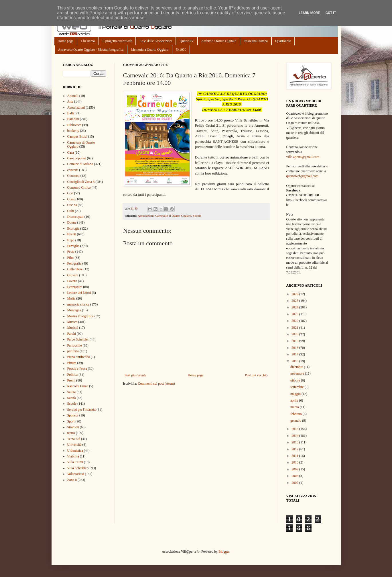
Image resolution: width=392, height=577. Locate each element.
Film (71, 258)
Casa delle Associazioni (156, 41)
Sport (71, 421)
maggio (296, 394)
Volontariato (76, 474)
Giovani (73, 275)
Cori (70, 193)
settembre (298, 387)
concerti (73, 170)
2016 (295, 361)
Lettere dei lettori (79, 293)
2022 (295, 321)
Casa (71, 152)
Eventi (72, 234)
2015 (295, 429)
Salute (72, 392)
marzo (295, 407)
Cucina (72, 205)
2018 (295, 348)
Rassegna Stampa (256, 41)
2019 (295, 341)
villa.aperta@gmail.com (303, 157)
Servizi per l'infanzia (81, 410)
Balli (71, 113)
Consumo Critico (79, 187)
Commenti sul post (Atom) (156, 384)
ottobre (296, 380)
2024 (295, 307)
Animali (73, 96)
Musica (72, 322)
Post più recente (136, 375)
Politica (73, 375)
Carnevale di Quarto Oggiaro (173, 216)
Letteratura (75, 287)
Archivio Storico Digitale (219, 41)
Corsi (71, 199)
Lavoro (72, 281)
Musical (73, 328)
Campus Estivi (77, 136)
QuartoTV (187, 41)
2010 (295, 462)
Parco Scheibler (78, 339)
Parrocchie (75, 345)
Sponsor (73, 415)
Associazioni (146, 216)
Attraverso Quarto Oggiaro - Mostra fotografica (91, 50)
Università (74, 445)
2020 (295, 334)
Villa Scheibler (78, 468)
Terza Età (74, 439)
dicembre (297, 367)
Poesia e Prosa (77, 369)
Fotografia (74, 263)
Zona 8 (72, 480)
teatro (71, 433)
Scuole (197, 216)
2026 (295, 294)
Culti (71, 211)
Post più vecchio (256, 375)
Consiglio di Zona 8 (81, 182)
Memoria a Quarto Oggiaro (150, 50)
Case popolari (77, 158)
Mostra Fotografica (80, 316)
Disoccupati (75, 217)
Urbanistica (75, 451)
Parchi (72, 334)
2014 (295, 436)
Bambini (73, 119)
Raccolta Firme (78, 386)
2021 (295, 328)
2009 (295, 469)
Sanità (72, 398)
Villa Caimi (75, 462)
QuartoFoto (283, 41)
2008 (295, 476)
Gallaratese (75, 269)
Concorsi (73, 176)
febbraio (297, 414)
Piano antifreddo (79, 357)
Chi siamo (88, 41)
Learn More (309, 13)
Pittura (72, 363)
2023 (295, 314)
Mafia (71, 298)
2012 (295, 449)
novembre (298, 373)
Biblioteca (74, 125)
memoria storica (78, 304)
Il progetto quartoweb (117, 41)
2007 (295, 483)
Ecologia (73, 228)
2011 (295, 456)
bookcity (73, 131)
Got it (331, 13)
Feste (71, 252)
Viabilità (73, 456)
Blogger (224, 551)
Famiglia (73, 246)
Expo (71, 240)
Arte (70, 101)
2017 (295, 354)
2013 (295, 442)
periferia (73, 351)
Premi (71, 380)
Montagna (74, 310)
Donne (72, 222)
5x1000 (181, 50)
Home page (66, 41)
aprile (295, 400)
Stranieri (73, 427)
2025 (295, 301)
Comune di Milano (80, 164)
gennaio (296, 420)
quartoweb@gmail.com (303, 176)
